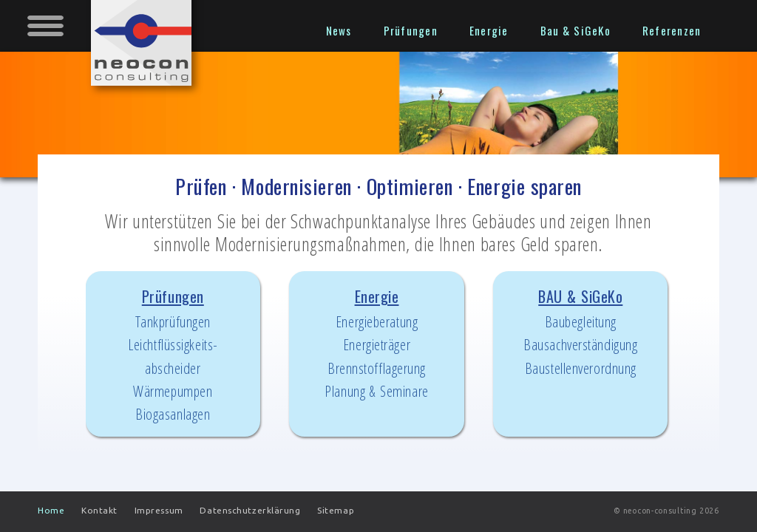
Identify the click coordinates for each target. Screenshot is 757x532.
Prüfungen (173, 355)
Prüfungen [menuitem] (411, 30)
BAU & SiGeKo (581, 332)
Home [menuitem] (51, 510)
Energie (376, 344)
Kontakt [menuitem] (99, 510)
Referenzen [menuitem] (672, 30)
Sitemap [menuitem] (336, 510)
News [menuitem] (339, 30)
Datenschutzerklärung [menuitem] (250, 510)
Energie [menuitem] (489, 30)
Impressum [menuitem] (159, 510)
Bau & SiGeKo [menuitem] (576, 30)
